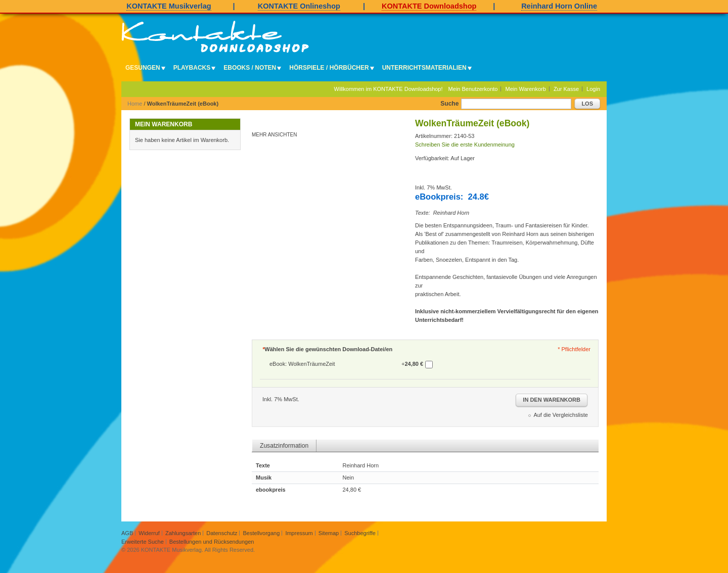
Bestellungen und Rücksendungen (212, 542)
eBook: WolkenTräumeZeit (302, 364)
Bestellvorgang (262, 533)
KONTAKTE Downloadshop (429, 6)
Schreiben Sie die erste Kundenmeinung (465, 145)
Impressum (299, 533)
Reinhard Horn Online (559, 6)
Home (135, 104)
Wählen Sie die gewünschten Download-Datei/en (327, 349)
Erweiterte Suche (143, 542)
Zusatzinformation (284, 446)
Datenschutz (222, 533)
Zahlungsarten (183, 533)
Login (593, 89)
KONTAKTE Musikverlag (169, 6)
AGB (127, 533)
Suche (449, 104)
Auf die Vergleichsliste (561, 415)
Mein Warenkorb (526, 89)
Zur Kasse (566, 89)
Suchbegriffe (360, 533)
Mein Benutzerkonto (473, 89)
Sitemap (329, 533)
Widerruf (149, 533)
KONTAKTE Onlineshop (299, 6)
